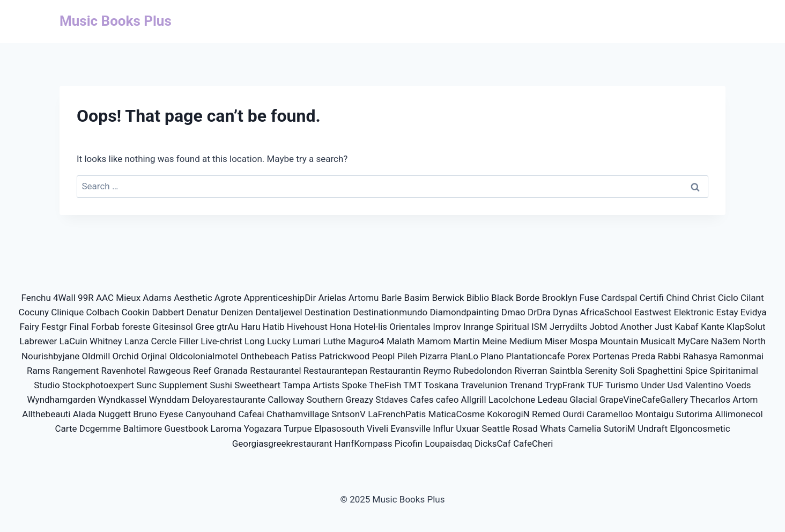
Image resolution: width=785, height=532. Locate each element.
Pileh (407, 356)
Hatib (274, 327)
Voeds (738, 385)
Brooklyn (560, 298)
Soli (627, 371)
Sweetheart (257, 385)
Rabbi (669, 356)
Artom (745, 400)
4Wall (64, 298)
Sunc (146, 385)
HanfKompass (364, 444)
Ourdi (573, 414)
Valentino (704, 385)
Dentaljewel (279, 312)
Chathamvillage (298, 414)
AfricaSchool (606, 312)
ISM (539, 327)
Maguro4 (366, 341)
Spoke (355, 385)
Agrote (228, 298)
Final (79, 327)
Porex (579, 356)
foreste (136, 327)
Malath (401, 341)
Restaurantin (395, 371)
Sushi (221, 385)
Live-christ (221, 341)
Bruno (145, 414)
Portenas (611, 356)
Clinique (67, 312)
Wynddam (169, 400)
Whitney (106, 341)
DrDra (539, 312)
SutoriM (619, 428)
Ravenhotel (124, 371)
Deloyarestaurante (229, 400)
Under (653, 385)
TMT (413, 385)
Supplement (183, 385)
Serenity (601, 371)
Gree (205, 327)
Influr (443, 428)
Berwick (448, 298)
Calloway (286, 400)
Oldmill (96, 356)
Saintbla (566, 371)
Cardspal (619, 298)
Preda (643, 356)
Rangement (76, 371)
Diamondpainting (464, 312)
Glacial (583, 400)
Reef (202, 371)
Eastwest (653, 312)
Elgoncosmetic (700, 428)
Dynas (565, 312)
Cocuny (34, 312)
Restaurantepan (335, 371)
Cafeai (251, 414)
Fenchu (36, 298)
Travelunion (484, 385)
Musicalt (658, 341)
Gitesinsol (173, 327)
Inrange (479, 327)
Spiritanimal (734, 371)
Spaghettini (660, 371)
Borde (528, 298)
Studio (47, 385)
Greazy (359, 400)
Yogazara (263, 428)
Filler (188, 341)
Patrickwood (345, 356)
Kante (713, 327)
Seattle (496, 428)
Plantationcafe (536, 356)
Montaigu (655, 414)
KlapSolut (746, 327)
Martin (466, 341)
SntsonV (349, 414)
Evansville (410, 428)
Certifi (652, 298)
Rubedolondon (483, 371)
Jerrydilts (568, 327)
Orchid (126, 356)
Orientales (410, 327)
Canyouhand (211, 414)
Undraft (653, 428)
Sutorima (695, 414)
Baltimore (142, 428)
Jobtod (603, 327)
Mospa (583, 341)
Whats (553, 428)
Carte (66, 428)
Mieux (128, 298)
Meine (494, 341)
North (754, 341)
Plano (492, 356)
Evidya (754, 312)
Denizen (237, 312)
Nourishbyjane (50, 356)
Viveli (377, 428)
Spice (697, 371)
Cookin (136, 312)
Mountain (619, 341)
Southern (325, 400)
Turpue (298, 428)
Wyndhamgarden (62, 400)
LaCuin (73, 341)
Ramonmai (742, 356)
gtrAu (228, 327)
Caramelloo (610, 414)
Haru (251, 327)
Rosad (525, 428)
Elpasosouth (339, 428)
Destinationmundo (390, 312)
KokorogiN (508, 414)
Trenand (526, 385)
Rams (38, 371)
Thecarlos (710, 400)
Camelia (584, 428)
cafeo (447, 400)
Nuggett (114, 414)
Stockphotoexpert (98, 385)
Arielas (332, 298)
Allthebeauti (46, 414)
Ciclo (728, 298)
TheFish (385, 385)
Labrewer (38, 341)
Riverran (531, 371)
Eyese (171, 414)
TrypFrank (565, 385)
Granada (231, 371)
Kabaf (687, 327)
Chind (678, 298)
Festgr (54, 327)
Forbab (105, 327)
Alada (84, 414)
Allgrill (474, 400)
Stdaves (391, 400)
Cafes (422, 400)
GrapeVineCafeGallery (644, 400)
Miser (556, 341)
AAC (105, 298)
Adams (157, 298)
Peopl (383, 356)
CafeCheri (533, 444)
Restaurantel (275, 371)
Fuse (589, 298)
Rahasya (700, 356)
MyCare (693, 341)
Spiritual (513, 327)
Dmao (513, 312)
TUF (595, 385)
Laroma (226, 428)
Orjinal (154, 356)
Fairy (29, 327)
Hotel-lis (371, 327)
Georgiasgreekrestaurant (282, 444)
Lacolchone (512, 400)
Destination (328, 312)
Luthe (335, 341)
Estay (727, 312)
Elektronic (694, 312)
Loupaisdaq (448, 444)
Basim (417, 298)
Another (636, 327)
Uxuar (468, 428)
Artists (326, 385)
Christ (704, 298)
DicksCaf (493, 444)
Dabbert (168, 312)
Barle (392, 298)
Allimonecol (739, 414)
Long (255, 341)
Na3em (726, 341)
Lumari (307, 341)
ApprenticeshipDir (280, 298)
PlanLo (464, 356)
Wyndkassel (123, 400)
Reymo (437, 371)
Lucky (279, 341)
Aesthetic (193, 298)
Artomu (364, 298)
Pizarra (434, 356)
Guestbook (187, 428)
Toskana (441, 385)
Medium (526, 341)
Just (664, 327)
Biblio (478, 298)
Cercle (164, 341)
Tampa (297, 385)
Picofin (409, 444)
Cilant (752, 298)
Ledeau (553, 400)
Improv (447, 327)
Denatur (203, 312)
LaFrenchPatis (397, 414)
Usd (675, 385)
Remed (546, 414)
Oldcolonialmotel (204, 356)
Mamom (434, 341)
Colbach (102, 312)
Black (502, 298)
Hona (340, 327)
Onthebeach (265, 356)
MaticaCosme (457, 414)
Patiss (304, 356)
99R (86, 298)
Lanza (136, 341)
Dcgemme (100, 428)
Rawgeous (170, 371)
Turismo (622, 385)
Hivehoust (307, 327)
